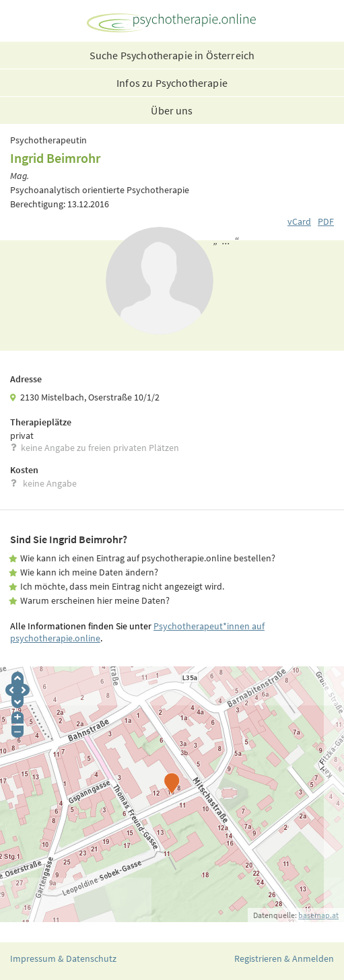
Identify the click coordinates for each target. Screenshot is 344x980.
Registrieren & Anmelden (284, 958)
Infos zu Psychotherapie (172, 83)
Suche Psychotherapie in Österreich (172, 55)
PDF (326, 221)
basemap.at (318, 915)
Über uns (172, 110)
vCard (299, 221)
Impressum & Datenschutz (63, 958)
